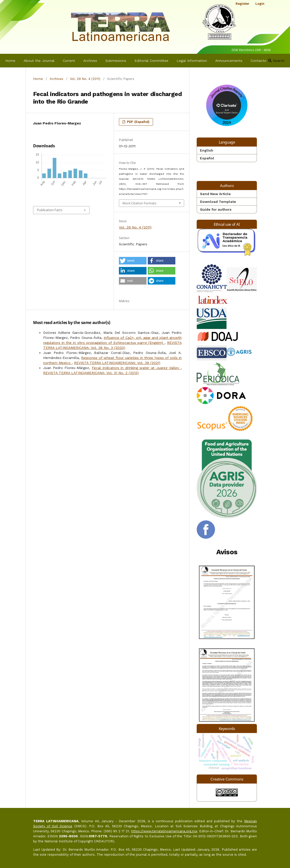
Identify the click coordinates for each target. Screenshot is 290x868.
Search (276, 61)
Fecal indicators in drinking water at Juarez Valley (136, 368)
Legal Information (192, 61)
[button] (133, 261)
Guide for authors (216, 209)
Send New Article (215, 194)
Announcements (229, 61)
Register (242, 4)
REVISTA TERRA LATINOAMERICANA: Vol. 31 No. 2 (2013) (91, 373)
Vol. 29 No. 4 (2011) (85, 79)
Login (260, 4)
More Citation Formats (139, 203)
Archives (90, 61)
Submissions (116, 61)
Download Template (218, 202)
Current (69, 61)
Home (10, 61)
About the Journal (39, 61)
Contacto (259, 61)
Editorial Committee (151, 61)
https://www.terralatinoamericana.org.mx (164, 831)
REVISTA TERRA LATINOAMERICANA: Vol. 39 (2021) (117, 363)
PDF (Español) (138, 122)
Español (207, 158)
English (207, 150)
